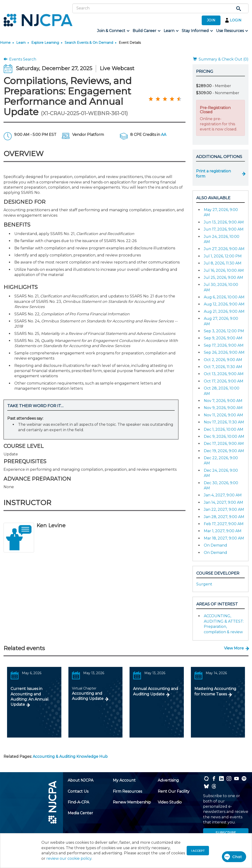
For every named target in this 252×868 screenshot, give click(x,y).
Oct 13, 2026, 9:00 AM (224, 374)
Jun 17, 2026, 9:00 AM (224, 229)
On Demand (215, 545)
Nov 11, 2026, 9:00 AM (223, 415)
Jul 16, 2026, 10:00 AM (224, 270)
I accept (198, 851)
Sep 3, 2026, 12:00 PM (224, 331)
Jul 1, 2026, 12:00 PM (223, 256)
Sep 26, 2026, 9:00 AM (224, 352)
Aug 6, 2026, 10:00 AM (224, 297)
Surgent (204, 584)
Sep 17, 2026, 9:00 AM (224, 345)
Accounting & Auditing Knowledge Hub (70, 756)
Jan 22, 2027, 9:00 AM (224, 509)
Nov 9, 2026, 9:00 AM (223, 408)
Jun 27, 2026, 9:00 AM (224, 249)
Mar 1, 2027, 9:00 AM (223, 531)
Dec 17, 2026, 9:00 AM (224, 444)
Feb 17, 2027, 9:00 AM (224, 524)
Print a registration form (213, 174)
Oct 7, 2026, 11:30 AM (223, 367)
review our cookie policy (69, 858)
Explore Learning (45, 43)
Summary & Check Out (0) (221, 59)
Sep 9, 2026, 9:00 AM (223, 338)
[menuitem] (113, 31)
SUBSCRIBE (226, 833)
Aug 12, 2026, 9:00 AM (224, 304)
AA (164, 135)
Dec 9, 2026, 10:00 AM (224, 436)
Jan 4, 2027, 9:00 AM (223, 495)
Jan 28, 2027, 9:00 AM (224, 517)
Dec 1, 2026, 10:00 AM (224, 429)
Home (5, 43)
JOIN (211, 20)
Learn (21, 43)
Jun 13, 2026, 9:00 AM (224, 222)
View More (234, 648)
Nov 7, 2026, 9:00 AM (223, 401)
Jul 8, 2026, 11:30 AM (223, 263)
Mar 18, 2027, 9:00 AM (224, 538)
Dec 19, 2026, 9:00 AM (224, 451)
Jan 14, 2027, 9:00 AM (223, 502)
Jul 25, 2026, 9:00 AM (223, 278)
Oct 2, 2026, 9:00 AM (223, 360)
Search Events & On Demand (89, 43)
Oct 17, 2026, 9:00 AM (224, 381)
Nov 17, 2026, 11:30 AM (224, 422)
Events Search (20, 59)
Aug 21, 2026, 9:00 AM (224, 311)
